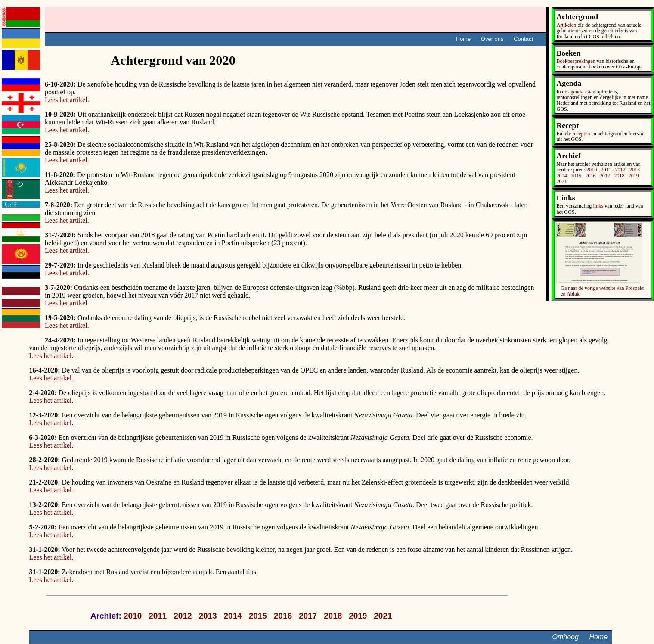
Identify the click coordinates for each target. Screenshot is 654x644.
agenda (576, 92)
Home (463, 39)
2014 (561, 176)
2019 (634, 176)
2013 (635, 170)
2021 (561, 181)
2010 (592, 170)
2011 (606, 170)
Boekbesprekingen (576, 61)
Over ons (492, 39)
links (598, 206)
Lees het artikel (66, 100)
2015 (576, 176)
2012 (620, 170)
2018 (619, 176)
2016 (590, 176)
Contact (523, 39)
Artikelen (566, 25)
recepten (581, 134)
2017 (605, 176)
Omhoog (566, 637)
